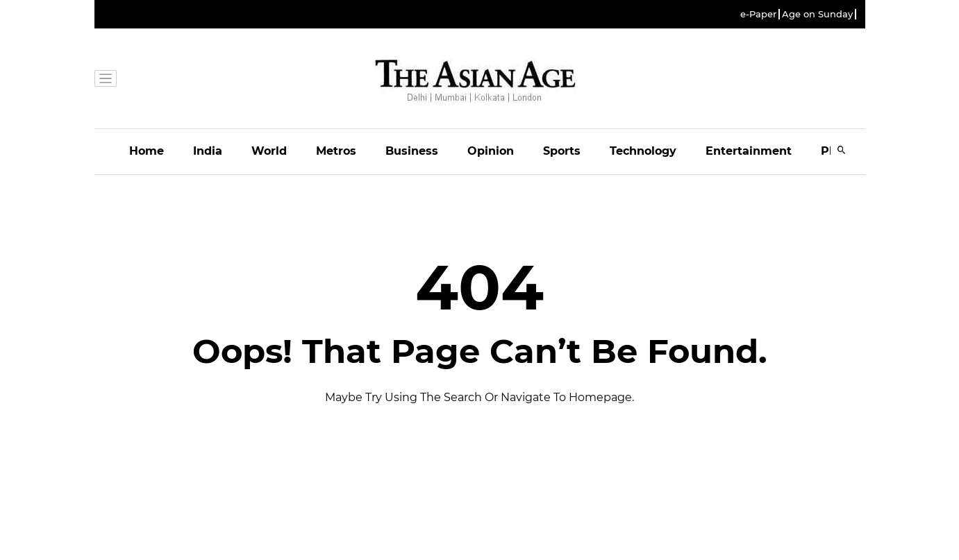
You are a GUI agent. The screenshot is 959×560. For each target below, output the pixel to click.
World (269, 151)
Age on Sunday (817, 14)
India (208, 151)
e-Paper (758, 14)
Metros (336, 151)
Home (147, 151)
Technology (643, 151)
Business (412, 151)
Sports (562, 151)
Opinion (491, 151)
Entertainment (749, 151)
